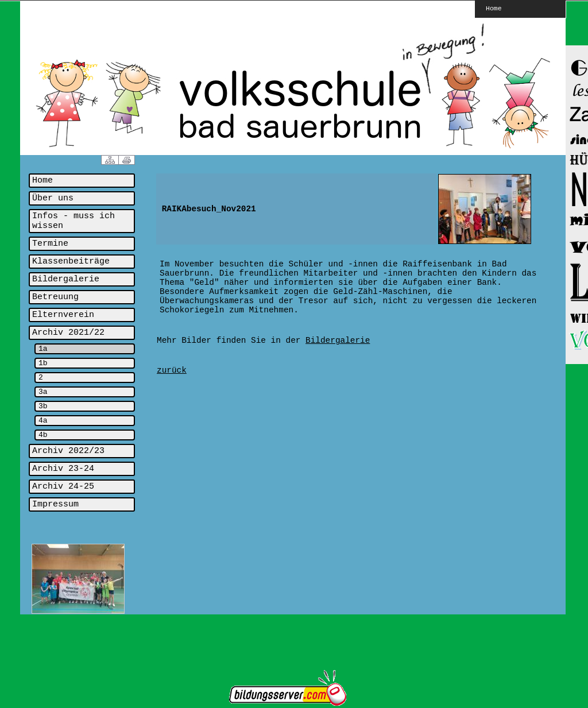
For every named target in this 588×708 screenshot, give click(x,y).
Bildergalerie (66, 279)
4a (43, 421)
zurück (172, 370)
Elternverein (63, 315)
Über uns (53, 198)
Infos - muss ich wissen (73, 221)
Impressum (55, 504)
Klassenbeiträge (71, 262)
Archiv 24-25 (63, 487)
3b (43, 406)
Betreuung (55, 297)
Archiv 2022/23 (68, 451)
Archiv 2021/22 (68, 333)
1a (43, 349)
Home (494, 8)
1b (43, 363)
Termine (50, 244)
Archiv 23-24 (63, 469)
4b (43, 435)
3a (43, 392)
